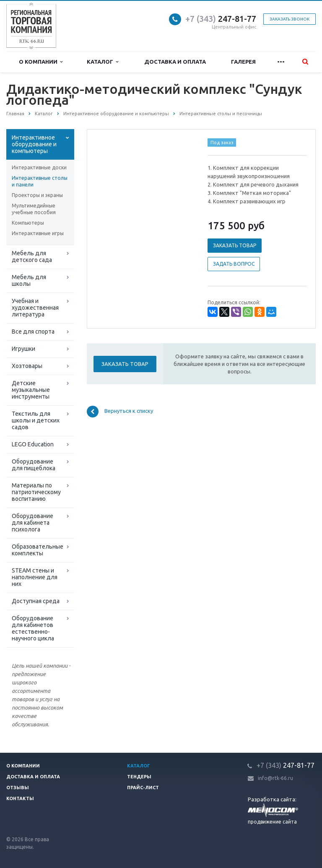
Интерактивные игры (38, 233)
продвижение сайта (272, 822)
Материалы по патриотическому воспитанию (36, 492)
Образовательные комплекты (38, 550)
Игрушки (23, 349)
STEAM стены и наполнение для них (35, 577)
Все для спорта (33, 332)
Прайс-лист (143, 788)
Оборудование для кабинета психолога (32, 523)
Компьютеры (28, 223)
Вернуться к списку (120, 412)
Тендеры (139, 777)
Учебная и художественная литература (35, 308)
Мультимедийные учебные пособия (34, 209)
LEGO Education (33, 444)
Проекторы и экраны (37, 195)
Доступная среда (36, 601)
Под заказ (222, 143)
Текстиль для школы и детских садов (36, 420)
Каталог (103, 62)
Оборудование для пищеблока (34, 465)
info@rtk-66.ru (275, 778)
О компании (41, 62)
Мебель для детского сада (32, 257)
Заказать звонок (290, 19)
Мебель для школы (29, 280)
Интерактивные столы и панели (40, 181)
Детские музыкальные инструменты (31, 390)
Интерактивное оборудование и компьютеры (34, 144)
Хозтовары (27, 366)
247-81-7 (218, 19)
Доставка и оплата (175, 62)
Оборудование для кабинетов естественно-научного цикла (33, 628)
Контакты (20, 798)
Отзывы (18, 788)
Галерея (243, 62)
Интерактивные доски (39, 167)
